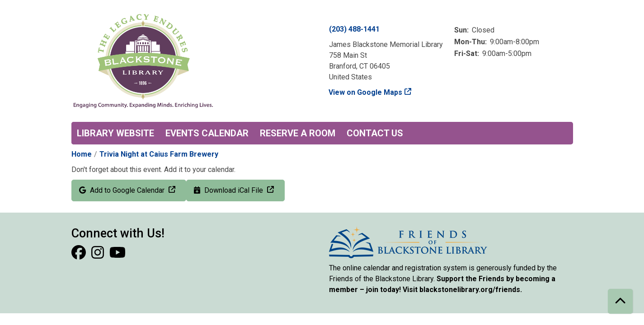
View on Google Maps (366, 92)
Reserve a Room (298, 133)
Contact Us (375, 133)
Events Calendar (207, 133)
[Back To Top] (620, 301)
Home (82, 154)
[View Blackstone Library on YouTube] (118, 255)
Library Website (115, 133)
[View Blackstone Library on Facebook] (80, 255)
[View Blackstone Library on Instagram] (99, 255)
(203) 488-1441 (354, 29)
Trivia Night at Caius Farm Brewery (159, 154)
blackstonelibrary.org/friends (470, 290)
